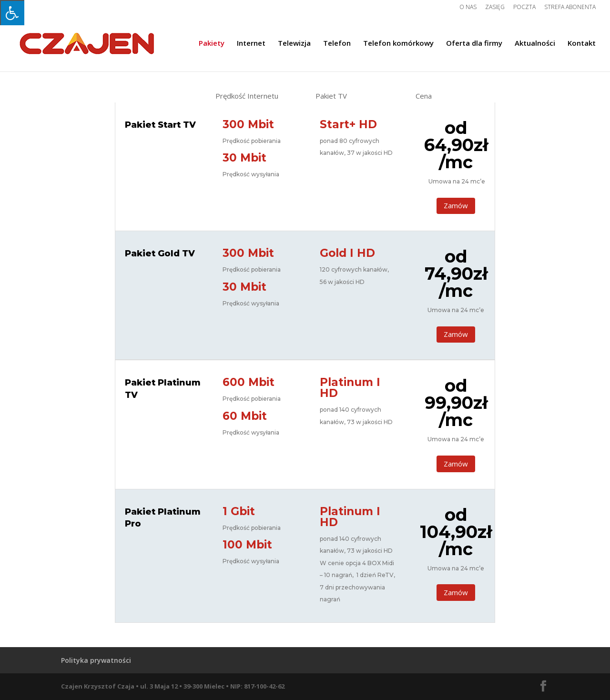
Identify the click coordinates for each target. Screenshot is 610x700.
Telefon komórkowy (398, 44)
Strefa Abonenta (570, 8)
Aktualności (535, 44)
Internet (251, 44)
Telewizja (294, 44)
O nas (468, 8)
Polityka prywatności (96, 660)
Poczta (524, 8)
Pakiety (212, 44)
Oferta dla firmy (474, 44)
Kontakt (582, 44)
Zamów (456, 205)
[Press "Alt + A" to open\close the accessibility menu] (12, 13)
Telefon (337, 44)
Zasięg (495, 8)
